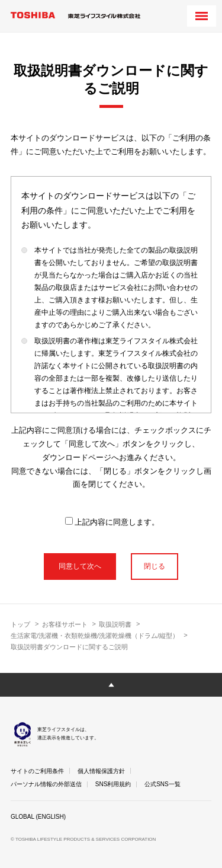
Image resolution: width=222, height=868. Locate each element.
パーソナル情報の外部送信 (46, 784)
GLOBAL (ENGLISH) (38, 817)
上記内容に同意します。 (112, 522)
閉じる (155, 566)
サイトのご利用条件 (37, 771)
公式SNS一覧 (163, 784)
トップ (20, 624)
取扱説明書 (115, 624)
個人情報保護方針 (101, 771)
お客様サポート (65, 624)
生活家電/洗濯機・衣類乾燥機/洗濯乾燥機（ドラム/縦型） (95, 636)
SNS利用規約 (113, 784)
